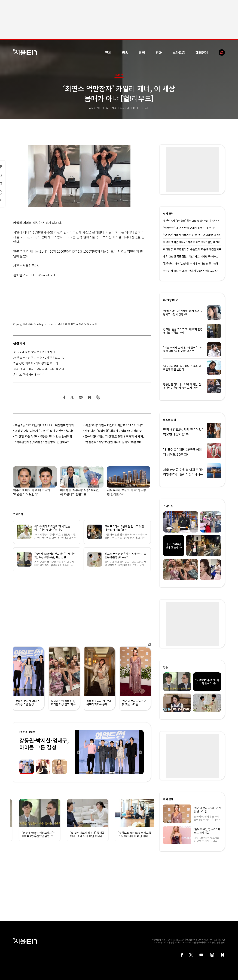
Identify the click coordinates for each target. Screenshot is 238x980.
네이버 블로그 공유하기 (89, 397)
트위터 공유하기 (72, 397)
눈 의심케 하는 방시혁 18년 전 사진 (34, 352)
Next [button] (140, 752)
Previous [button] (78, 752)
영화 (159, 52)
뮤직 (142, 52)
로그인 (222, 940)
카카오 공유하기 (81, 397)
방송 (125, 52)
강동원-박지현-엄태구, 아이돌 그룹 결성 (44, 744)
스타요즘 (179, 52)
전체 (108, 52)
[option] (109, 752)
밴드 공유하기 (98, 397)
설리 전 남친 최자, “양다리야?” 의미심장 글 (39, 369)
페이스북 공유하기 (65, 397)
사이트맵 (214, 940)
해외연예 (202, 52)
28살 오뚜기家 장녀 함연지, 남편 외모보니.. (39, 358)
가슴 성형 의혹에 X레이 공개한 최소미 (36, 363)
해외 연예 (168, 799)
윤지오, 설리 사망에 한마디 (29, 374)
